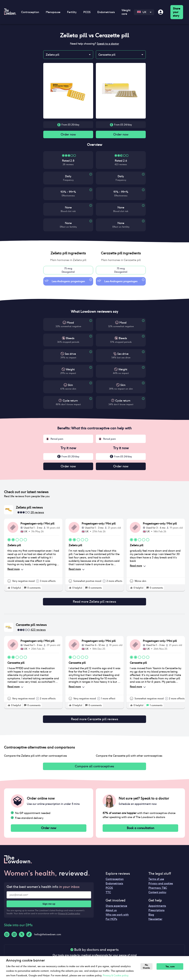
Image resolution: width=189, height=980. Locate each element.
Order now (68, 135)
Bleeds (70, 339)
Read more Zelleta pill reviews (94, 601)
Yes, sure (172, 967)
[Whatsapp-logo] (7, 932)
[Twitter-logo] (22, 932)
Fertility (72, 12)
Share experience (116, 903)
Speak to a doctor (108, 44)
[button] (68, 254)
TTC (108, 890)
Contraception (30, 12)
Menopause (53, 12)
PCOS (87, 12)
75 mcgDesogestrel (68, 271)
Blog (151, 912)
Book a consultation (140, 825)
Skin (70, 386)
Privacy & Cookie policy (69, 911)
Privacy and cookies (161, 881)
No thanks (147, 966)
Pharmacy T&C (158, 885)
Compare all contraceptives (94, 763)
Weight (70, 370)
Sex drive (70, 355)
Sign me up (49, 901)
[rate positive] (9, 589)
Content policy (157, 890)
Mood (70, 323)
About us (111, 908)
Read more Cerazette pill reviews (94, 716)
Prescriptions (156, 908)
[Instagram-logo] (14, 932)
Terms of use (156, 876)
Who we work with (117, 912)
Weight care (126, 12)
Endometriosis (106, 12)
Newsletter (155, 916)
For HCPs (111, 916)
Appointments (157, 903)
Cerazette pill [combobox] (107, 55)
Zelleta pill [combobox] (52, 55)
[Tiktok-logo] (29, 932)
